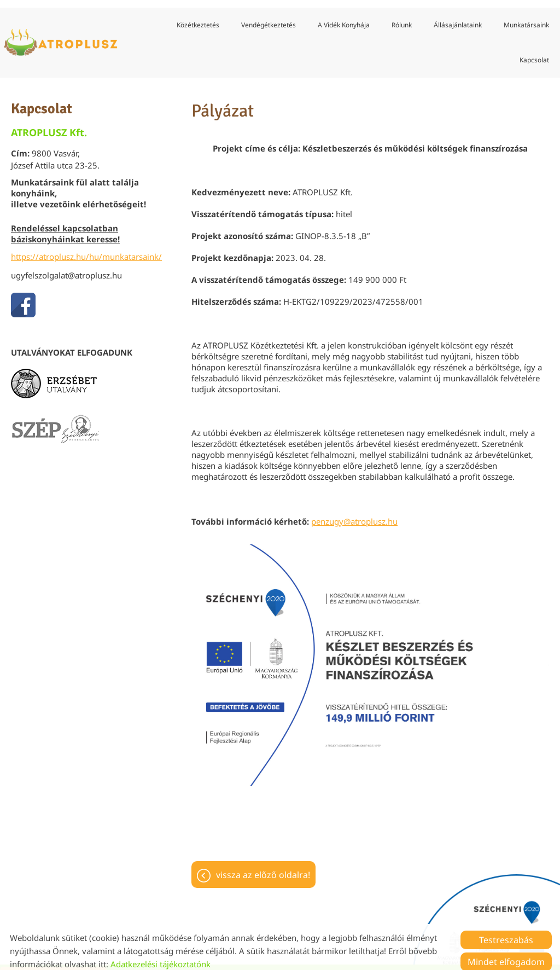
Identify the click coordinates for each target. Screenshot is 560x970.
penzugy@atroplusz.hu (354, 514)
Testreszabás (506, 932)
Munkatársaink (526, 17)
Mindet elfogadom (506, 954)
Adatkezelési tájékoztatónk (161, 956)
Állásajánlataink (458, 17)
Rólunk (402, 17)
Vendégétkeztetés (269, 17)
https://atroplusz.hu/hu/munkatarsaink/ (86, 249)
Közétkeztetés (198, 17)
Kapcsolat (534, 52)
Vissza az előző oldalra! (263, 868)
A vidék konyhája (344, 17)
